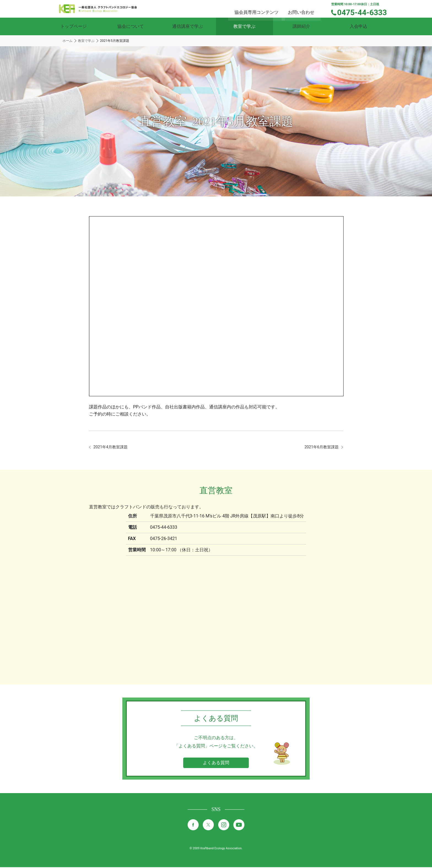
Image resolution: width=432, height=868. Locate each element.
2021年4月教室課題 (113, 447)
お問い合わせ (306, 8)
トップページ (74, 26)
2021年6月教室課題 (319, 447)
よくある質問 (216, 763)
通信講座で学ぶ (188, 26)
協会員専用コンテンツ (263, 8)
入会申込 (358, 26)
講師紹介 (301, 26)
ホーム (67, 41)
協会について (131, 26)
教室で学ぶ (244, 26)
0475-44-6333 (365, 12)
